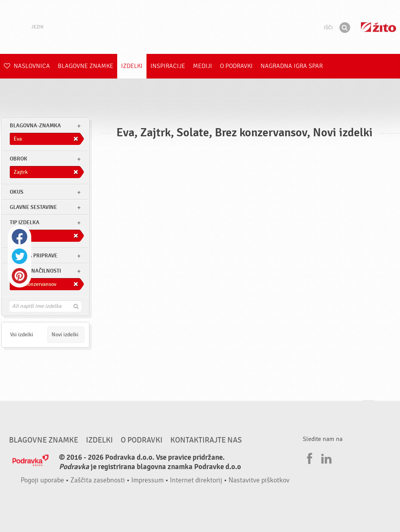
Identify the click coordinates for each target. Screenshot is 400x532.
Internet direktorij (196, 480)
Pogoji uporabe (42, 480)
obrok (19, 159)
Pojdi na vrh (369, 408)
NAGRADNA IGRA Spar (292, 66)
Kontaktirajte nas (206, 440)
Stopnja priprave (34, 256)
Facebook (20, 237)
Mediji (203, 66)
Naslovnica (27, 66)
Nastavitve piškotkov (259, 480)
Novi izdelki (65, 335)
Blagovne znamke (86, 66)
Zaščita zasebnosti (98, 480)
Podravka (200, 27)
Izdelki (132, 66)
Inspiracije (168, 66)
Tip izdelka (25, 222)
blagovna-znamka (35, 126)
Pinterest (20, 276)
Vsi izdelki (22, 335)
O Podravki (236, 66)
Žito (379, 27)
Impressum (147, 480)
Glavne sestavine (33, 207)
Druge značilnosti (35, 271)
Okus (17, 192)
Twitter (20, 256)
